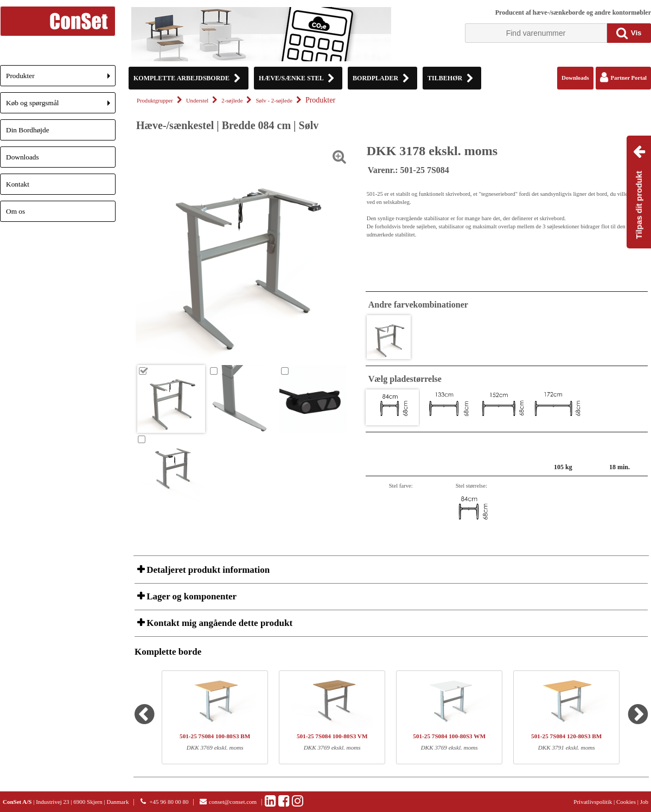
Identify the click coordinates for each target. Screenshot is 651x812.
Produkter (61, 79)
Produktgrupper (155, 101)
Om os (15, 211)
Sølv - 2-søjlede (274, 101)
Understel (197, 101)
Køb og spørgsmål (61, 106)
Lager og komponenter (190, 596)
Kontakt (18, 184)
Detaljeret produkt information (207, 570)
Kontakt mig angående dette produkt (218, 623)
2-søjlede (232, 101)
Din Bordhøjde (28, 130)
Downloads (23, 157)
